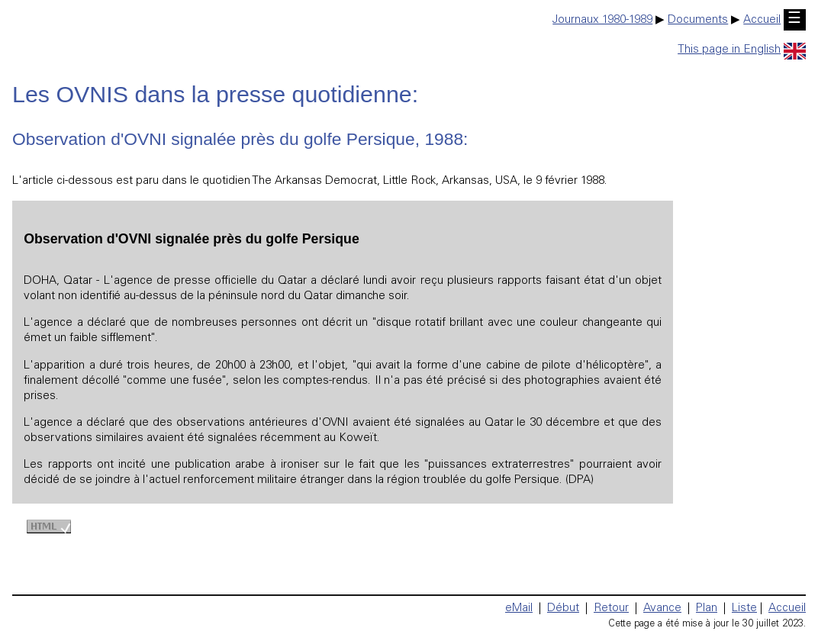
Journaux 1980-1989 (602, 20)
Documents (698, 20)
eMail (519, 609)
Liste (744, 609)
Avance (662, 609)
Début (563, 609)
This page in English (742, 50)
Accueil (762, 20)
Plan (707, 609)
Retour (611, 609)
